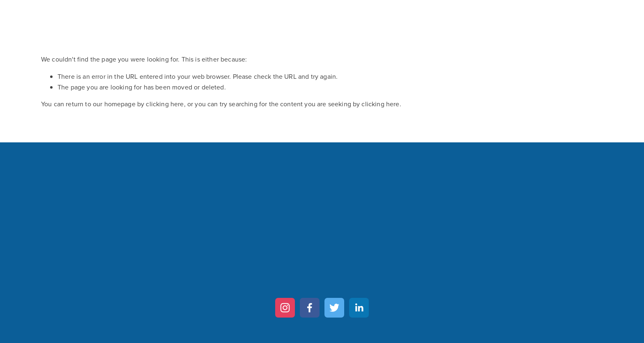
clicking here (165, 104)
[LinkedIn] (359, 308)
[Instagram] (285, 308)
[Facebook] (310, 308)
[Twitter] (334, 308)
